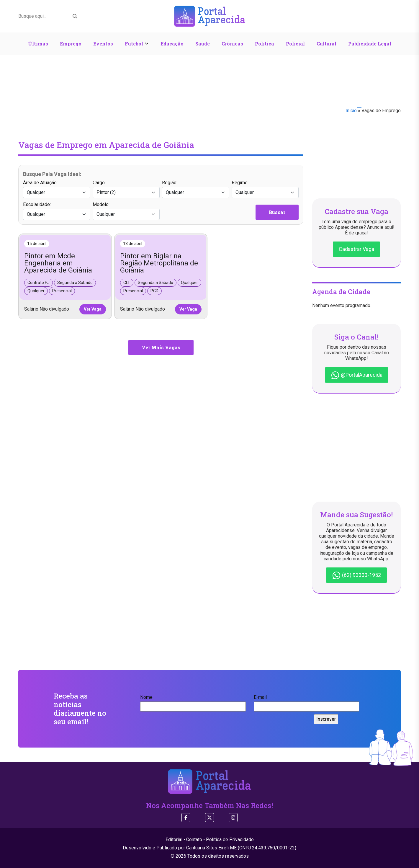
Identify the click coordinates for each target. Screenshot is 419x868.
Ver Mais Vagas (161, 347)
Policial (295, 44)
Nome (193, 702)
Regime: (265, 189)
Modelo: (126, 211)
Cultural (326, 44)
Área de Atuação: (57, 189)
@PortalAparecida (357, 375)
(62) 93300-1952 (356, 575)
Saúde (203, 44)
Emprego (71, 44)
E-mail (307, 702)
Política (265, 44)
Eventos (103, 44)
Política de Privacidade (230, 840)
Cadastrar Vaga (356, 249)
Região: (196, 189)
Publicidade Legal (370, 44)
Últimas (38, 44)
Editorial (174, 840)
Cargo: (126, 189)
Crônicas (232, 44)
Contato (194, 840)
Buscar (277, 212)
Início (351, 111)
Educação (172, 44)
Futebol (134, 44)
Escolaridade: (57, 211)
